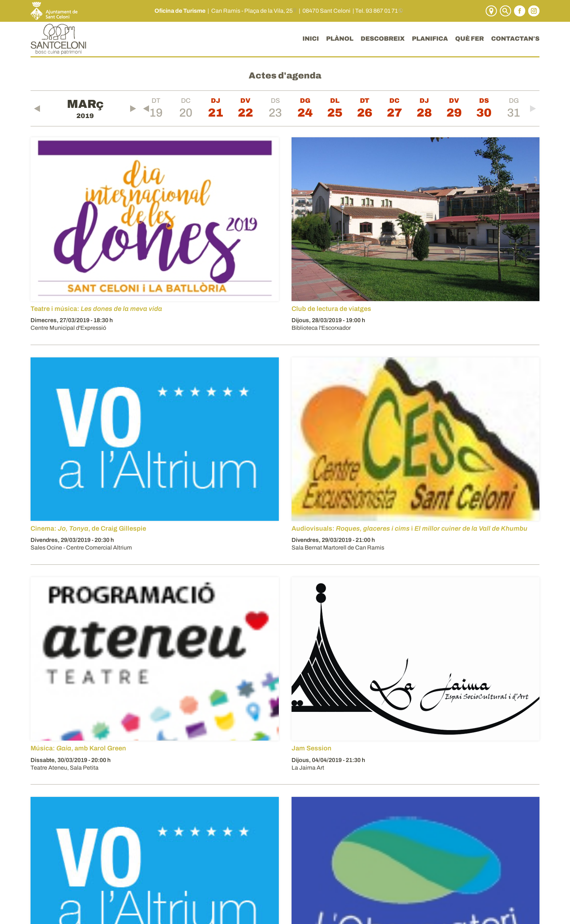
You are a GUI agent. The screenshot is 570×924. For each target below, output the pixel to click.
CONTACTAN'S (515, 39)
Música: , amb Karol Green (78, 748)
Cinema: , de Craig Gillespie (88, 528)
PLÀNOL (340, 39)
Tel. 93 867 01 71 (376, 11)
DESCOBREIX (383, 39)
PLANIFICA (430, 39)
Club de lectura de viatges (331, 309)
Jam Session (312, 748)
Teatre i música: (96, 309)
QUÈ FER (469, 39)
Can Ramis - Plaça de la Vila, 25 (252, 11)
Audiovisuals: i (410, 528)
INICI (311, 39)
